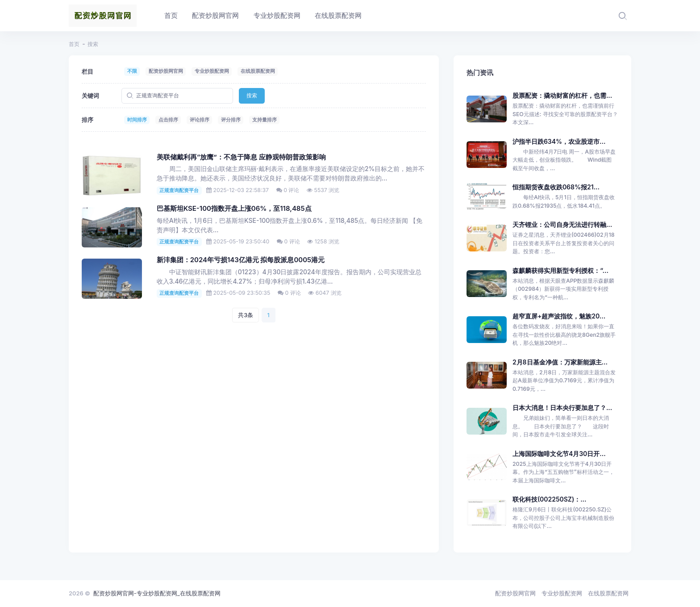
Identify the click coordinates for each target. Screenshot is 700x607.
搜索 (252, 95)
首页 (74, 44)
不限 (132, 71)
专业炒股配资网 (212, 71)
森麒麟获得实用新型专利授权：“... (560, 270)
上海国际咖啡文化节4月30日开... (559, 454)
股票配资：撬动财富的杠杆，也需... (562, 95)
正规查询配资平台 (179, 190)
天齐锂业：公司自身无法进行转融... (562, 224)
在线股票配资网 (258, 71)
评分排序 (231, 120)
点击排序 (168, 120)
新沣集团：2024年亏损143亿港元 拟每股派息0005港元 (241, 260)
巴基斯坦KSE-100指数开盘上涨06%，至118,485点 (234, 209)
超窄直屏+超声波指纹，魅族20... (559, 316)
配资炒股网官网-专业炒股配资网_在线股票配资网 (157, 593)
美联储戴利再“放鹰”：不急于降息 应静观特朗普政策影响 (241, 157)
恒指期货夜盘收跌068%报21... (556, 187)
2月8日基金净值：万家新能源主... (560, 362)
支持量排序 (265, 120)
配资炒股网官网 (166, 71)
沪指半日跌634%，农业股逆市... (559, 141)
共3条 (246, 315)
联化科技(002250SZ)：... (550, 499)
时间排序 (137, 120)
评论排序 (200, 120)
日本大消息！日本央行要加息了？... (562, 408)
